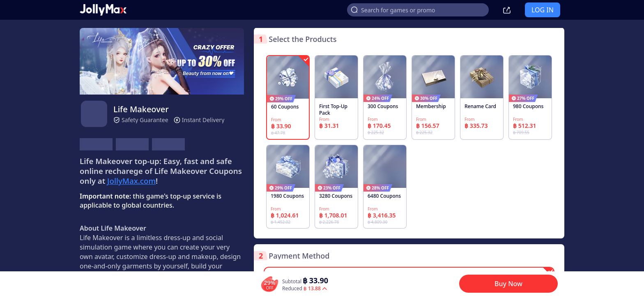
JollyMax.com (131, 181)
